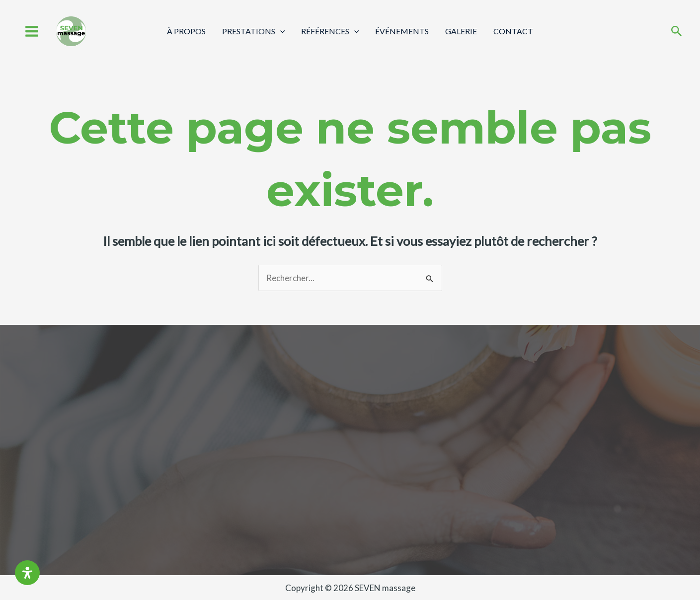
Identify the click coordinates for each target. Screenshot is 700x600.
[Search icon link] (677, 32)
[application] (281, 31)
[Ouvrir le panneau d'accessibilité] (27, 573)
